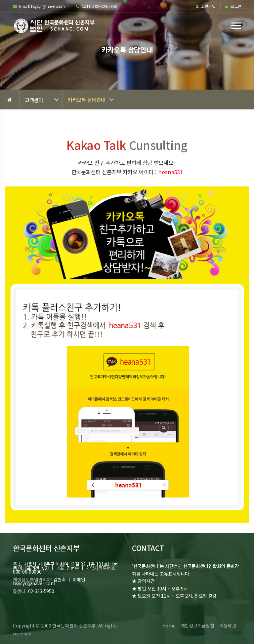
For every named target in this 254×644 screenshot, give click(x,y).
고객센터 (34, 100)
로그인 (233, 6)
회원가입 (206, 6)
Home (168, 625)
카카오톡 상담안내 (86, 100)
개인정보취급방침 (197, 625)
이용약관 (227, 625)
